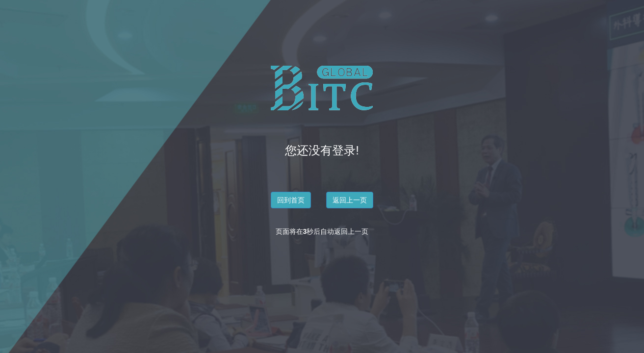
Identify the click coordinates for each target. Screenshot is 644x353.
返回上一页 (350, 200)
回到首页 (291, 200)
